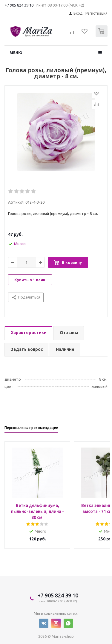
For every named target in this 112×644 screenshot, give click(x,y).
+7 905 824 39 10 (19, 5)
